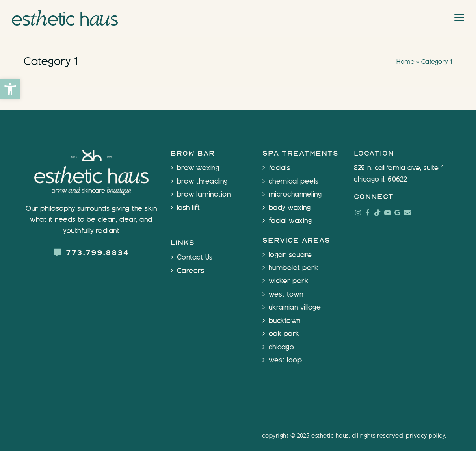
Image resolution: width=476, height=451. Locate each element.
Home (405, 62)
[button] (10, 89)
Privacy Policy (425, 436)
